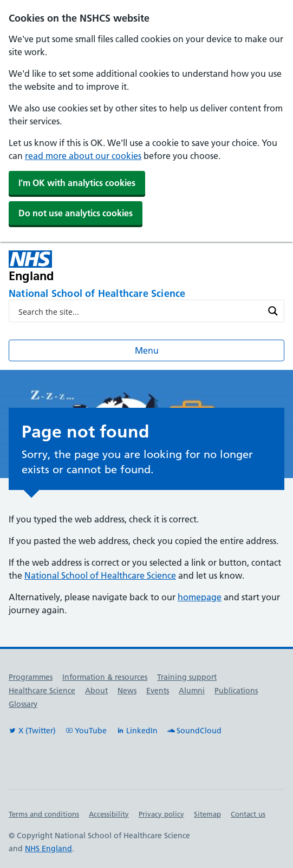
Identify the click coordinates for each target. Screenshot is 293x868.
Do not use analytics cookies (76, 213)
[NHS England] (91, 266)
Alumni (192, 691)
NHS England (48, 849)
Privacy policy (161, 814)
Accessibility (109, 814)
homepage (200, 597)
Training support (187, 677)
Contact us (248, 814)
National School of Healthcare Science (100, 575)
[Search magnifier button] (273, 311)
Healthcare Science (42, 691)
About (96, 691)
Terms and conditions (44, 814)
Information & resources (105, 677)
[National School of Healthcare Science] (146, 294)
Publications (236, 691)
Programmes (31, 677)
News (127, 691)
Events (158, 691)
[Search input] (139, 311)
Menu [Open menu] (147, 350)
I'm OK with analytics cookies (77, 183)
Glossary (23, 704)
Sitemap (207, 814)
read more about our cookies (83, 156)
